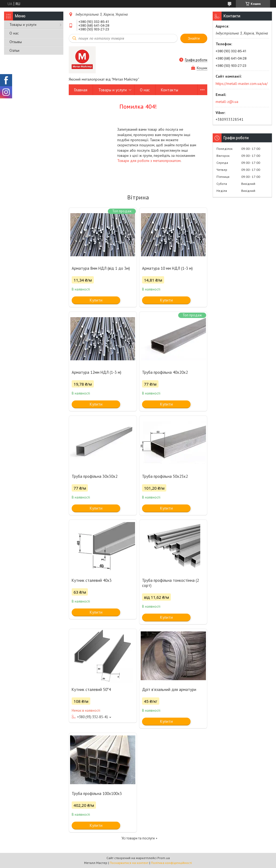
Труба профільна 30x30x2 (95, 476)
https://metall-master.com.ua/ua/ (242, 84)
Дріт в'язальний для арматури (169, 689)
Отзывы (16, 42)
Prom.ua (164, 858)
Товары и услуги (23, 25)
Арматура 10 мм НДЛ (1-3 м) (167, 268)
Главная (81, 90)
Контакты (170, 90)
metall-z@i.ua (227, 102)
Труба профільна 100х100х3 (97, 793)
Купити (96, 300)
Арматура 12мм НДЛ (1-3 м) (96, 372)
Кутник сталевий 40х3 (92, 580)
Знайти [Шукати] (194, 38)
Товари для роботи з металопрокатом (149, 161)
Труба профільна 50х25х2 (165, 476)
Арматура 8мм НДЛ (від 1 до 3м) (101, 268)
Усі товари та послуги (138, 838)
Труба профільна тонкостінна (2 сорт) (170, 583)
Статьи (14, 50)
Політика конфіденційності (171, 863)
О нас (14, 33)
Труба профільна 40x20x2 (165, 372)
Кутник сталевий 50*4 (91, 689)
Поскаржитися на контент (129, 863)
